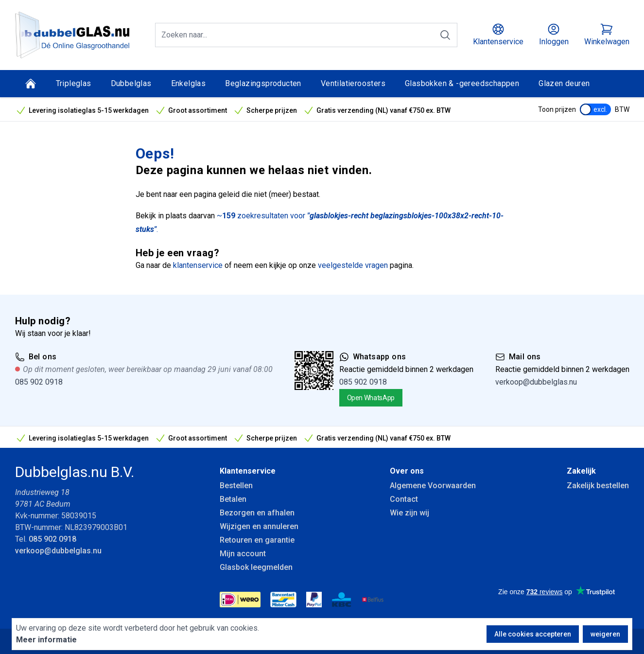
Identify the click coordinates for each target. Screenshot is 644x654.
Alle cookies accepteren (533, 634)
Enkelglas (189, 83)
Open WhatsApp (371, 398)
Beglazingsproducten (263, 83)
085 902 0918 (39, 382)
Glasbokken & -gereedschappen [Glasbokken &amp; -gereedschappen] (462, 83)
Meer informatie (46, 640)
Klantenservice (248, 471)
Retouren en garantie (257, 540)
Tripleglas (74, 83)
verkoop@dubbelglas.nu (536, 382)
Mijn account (243, 554)
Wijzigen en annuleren (259, 526)
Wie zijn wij (409, 513)
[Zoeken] (445, 35)
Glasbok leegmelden (256, 567)
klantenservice (198, 265)
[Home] (31, 84)
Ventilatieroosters (353, 83)
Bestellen (236, 486)
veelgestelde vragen (353, 265)
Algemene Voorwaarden (433, 486)
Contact (404, 499)
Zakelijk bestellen (598, 486)
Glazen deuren (564, 83)
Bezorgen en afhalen (257, 513)
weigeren (605, 634)
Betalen (233, 499)
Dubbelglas (131, 83)
